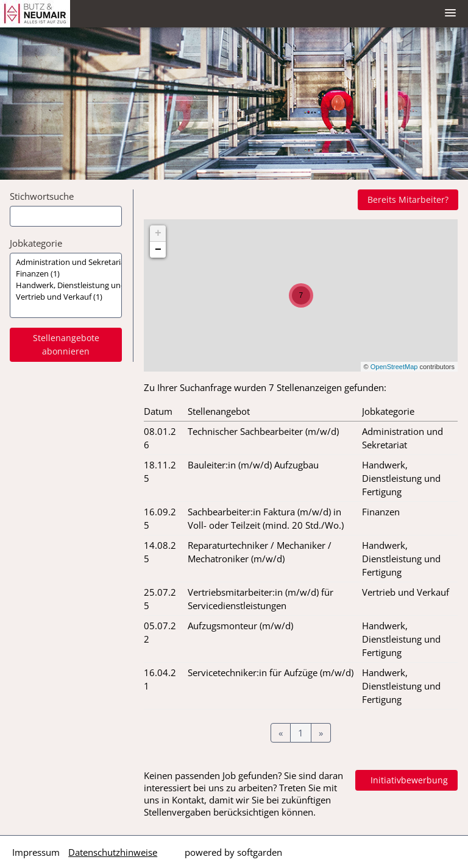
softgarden (260, 852)
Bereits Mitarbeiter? (408, 199)
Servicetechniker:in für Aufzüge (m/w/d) (271, 672)
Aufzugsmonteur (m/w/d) (240, 626)
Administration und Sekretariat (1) (66, 262)
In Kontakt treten (399, 780)
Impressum (36, 852)
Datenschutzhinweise (113, 852)
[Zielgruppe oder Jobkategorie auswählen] (66, 285)
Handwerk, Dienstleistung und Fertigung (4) (66, 285)
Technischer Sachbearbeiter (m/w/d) (263, 431)
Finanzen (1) (66, 274)
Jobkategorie (36, 243)
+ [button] (158, 233)
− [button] (158, 250)
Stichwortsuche (42, 196)
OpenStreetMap (394, 367)
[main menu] (450, 13)
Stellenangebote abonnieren (66, 344)
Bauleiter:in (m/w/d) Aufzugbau (253, 465)
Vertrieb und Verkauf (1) (66, 297)
